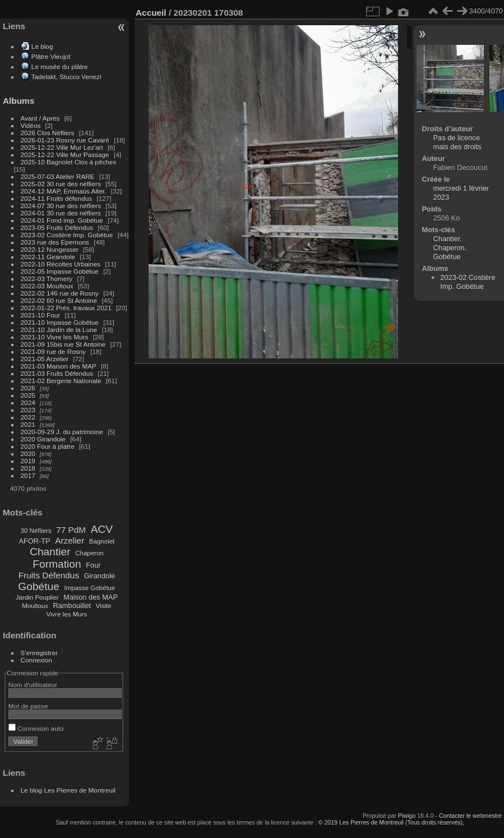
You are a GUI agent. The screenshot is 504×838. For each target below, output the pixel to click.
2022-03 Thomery (47, 278)
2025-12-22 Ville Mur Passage (65, 155)
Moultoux (35, 606)
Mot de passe (28, 706)
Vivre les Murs (67, 614)
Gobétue (39, 586)
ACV (102, 529)
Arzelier (70, 540)
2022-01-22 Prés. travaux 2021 (66, 308)
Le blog (42, 46)
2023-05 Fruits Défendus (57, 227)
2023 (28, 410)
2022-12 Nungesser (50, 249)
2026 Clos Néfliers (48, 133)
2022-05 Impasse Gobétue (60, 271)
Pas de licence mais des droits (457, 142)
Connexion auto (36, 728)
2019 (28, 461)
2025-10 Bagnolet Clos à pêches (69, 162)
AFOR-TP (34, 541)
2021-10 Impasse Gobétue (60, 322)
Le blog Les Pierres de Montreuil (68, 790)
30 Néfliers (36, 531)
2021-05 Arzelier (45, 359)
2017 (28, 475)
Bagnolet (102, 541)
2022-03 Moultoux (47, 286)
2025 (28, 395)
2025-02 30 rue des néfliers (61, 184)
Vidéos (31, 125)
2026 (28, 388)
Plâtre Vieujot (51, 56)
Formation (57, 564)
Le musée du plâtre (60, 66)
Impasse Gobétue (90, 588)
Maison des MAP (91, 597)
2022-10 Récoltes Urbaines (61, 264)
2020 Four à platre (48, 446)
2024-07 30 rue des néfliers (61, 206)
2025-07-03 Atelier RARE (58, 176)
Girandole (100, 576)
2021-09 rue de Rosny (53, 351)
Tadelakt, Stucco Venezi (66, 77)
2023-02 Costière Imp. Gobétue (67, 235)
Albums (19, 101)
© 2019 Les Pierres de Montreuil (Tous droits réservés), (391, 822)
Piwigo (407, 816)
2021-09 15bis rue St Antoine (63, 344)
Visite (104, 606)
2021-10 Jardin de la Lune (59, 330)
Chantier (50, 552)
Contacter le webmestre (470, 816)
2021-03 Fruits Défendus (57, 373)
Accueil (151, 13)
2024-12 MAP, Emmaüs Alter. (64, 191)
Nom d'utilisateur (33, 685)
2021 (28, 424)
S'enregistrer (39, 653)
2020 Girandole (43, 439)
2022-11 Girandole (48, 257)
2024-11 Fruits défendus (57, 198)
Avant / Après (40, 118)
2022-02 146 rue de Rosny (60, 293)
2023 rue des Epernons (55, 242)
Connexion (36, 660)
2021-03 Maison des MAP (59, 366)
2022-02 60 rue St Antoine (59, 300)
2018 (28, 468)
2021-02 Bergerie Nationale (61, 381)
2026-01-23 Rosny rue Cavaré (65, 140)
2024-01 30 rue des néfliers (62, 213)
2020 (28, 453)
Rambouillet (72, 606)
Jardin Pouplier (37, 597)
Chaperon (89, 553)
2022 (28, 417)
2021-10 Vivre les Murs (55, 337)
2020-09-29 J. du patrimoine (62, 432)
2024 (28, 402)
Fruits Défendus (49, 575)
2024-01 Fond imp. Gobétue (62, 220)
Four (93, 565)
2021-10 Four (41, 315)
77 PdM (71, 530)
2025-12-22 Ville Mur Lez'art (62, 147)
